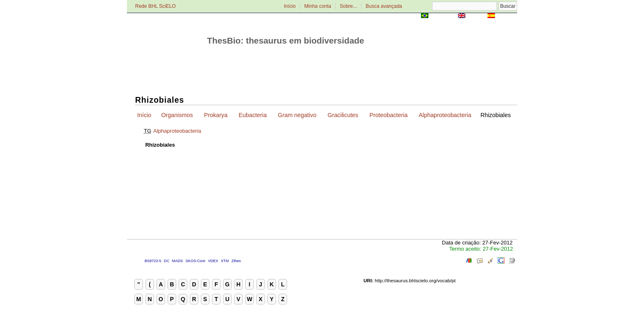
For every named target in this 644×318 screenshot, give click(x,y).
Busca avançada (384, 6)
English (476, 16)
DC (167, 261)
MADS (177, 261)
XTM (225, 261)
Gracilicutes (343, 115)
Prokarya (216, 115)
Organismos (177, 115)
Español (507, 16)
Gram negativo (297, 115)
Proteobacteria (388, 115)
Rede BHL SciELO (155, 6)
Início (290, 6)
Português (443, 16)
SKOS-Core (195, 261)
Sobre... (348, 6)
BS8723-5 (153, 261)
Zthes (236, 261)
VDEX (213, 261)
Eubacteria (253, 115)
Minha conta (318, 6)
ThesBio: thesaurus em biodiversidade (286, 40)
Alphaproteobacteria (445, 115)
